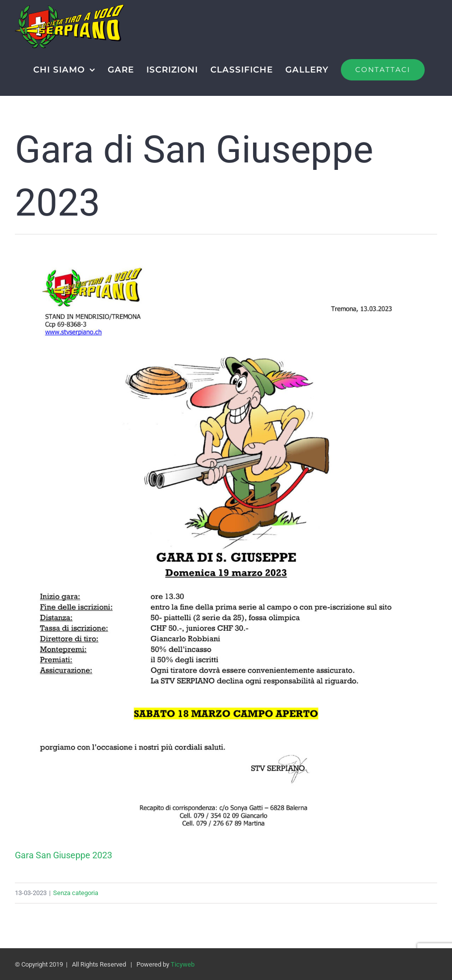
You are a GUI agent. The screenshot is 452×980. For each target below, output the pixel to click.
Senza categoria (76, 893)
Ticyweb (183, 964)
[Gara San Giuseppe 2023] (226, 254)
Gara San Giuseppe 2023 (64, 855)
